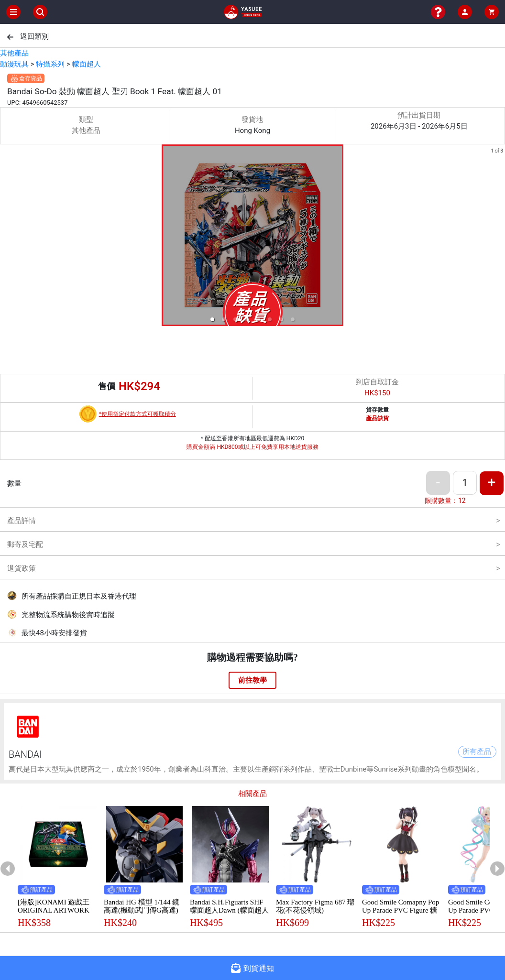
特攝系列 (50, 64)
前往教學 (252, 680)
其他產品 (14, 53)
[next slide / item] (498, 237)
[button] (212, 319)
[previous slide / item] (7, 237)
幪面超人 (87, 64)
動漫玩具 (14, 64)
